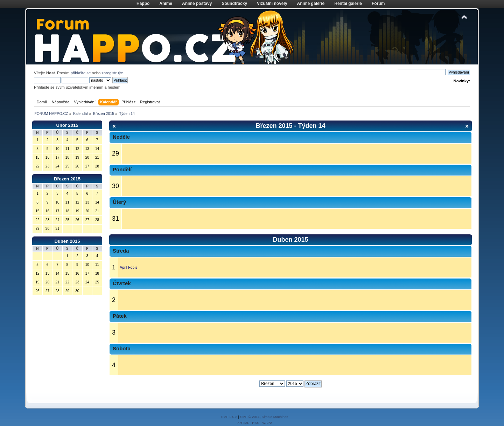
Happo (143, 4)
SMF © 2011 (250, 417)
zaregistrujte (112, 73)
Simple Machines (275, 417)
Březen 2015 (67, 179)
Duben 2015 (67, 241)
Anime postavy (197, 4)
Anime (166, 4)
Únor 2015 (67, 125)
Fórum (378, 4)
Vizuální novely (272, 4)
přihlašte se (81, 73)
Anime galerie (311, 4)
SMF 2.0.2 (229, 417)
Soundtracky (234, 4)
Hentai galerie (348, 4)
